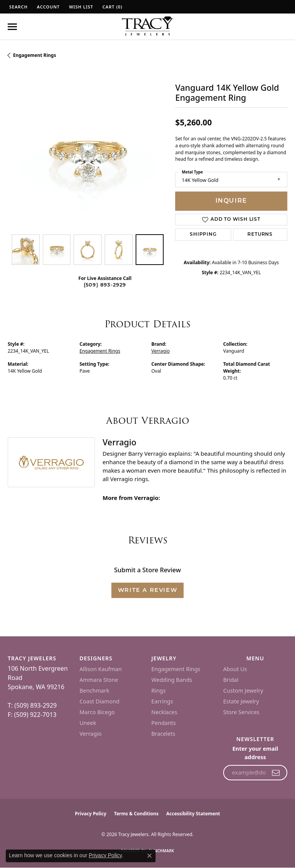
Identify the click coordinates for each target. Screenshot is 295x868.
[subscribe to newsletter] (276, 773)
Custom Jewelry (243, 691)
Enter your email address (255, 753)
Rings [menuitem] (158, 691)
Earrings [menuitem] (162, 701)
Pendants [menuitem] (164, 723)
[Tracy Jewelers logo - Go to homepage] (147, 27)
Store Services (241, 712)
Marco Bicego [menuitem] (97, 712)
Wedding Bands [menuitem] (172, 680)
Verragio (161, 351)
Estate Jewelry (241, 701)
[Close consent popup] (149, 856)
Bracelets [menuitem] (163, 734)
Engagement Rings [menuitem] (176, 669)
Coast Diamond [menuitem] (99, 701)
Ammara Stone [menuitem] (99, 680)
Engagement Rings (35, 55)
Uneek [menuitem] (88, 723)
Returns (260, 235)
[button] (18, 7)
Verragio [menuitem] (90, 734)
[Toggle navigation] (12, 27)
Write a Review (147, 591)
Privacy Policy (91, 814)
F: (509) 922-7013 (32, 715)
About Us (235, 669)
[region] (88, 150)
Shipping (203, 235)
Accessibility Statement (193, 814)
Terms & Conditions (136, 814)
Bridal (231, 680)
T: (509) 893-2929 (32, 705)
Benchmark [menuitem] (94, 691)
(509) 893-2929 (105, 285)
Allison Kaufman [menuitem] (101, 669)
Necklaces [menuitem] (164, 712)
